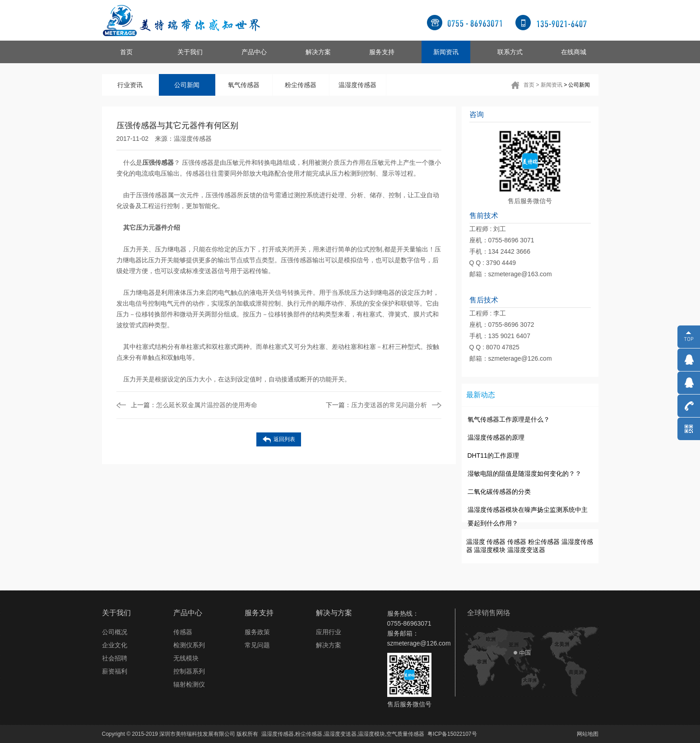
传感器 (496, 542)
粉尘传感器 (301, 85)
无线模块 (186, 658)
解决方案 (318, 52)
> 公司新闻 (577, 85)
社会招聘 (115, 658)
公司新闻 (187, 85)
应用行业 (329, 632)
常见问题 (257, 645)
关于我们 (190, 52)
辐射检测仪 (189, 684)
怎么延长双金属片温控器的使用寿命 (194, 405)
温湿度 (476, 542)
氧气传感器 (244, 85)
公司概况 (115, 632)
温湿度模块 (490, 550)
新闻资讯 (446, 52)
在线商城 (574, 52)
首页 (126, 52)
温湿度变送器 (526, 550)
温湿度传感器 (357, 85)
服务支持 (382, 52)
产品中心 (254, 52)
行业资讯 (130, 85)
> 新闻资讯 (549, 85)
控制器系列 (189, 671)
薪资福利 (115, 671)
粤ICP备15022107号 (452, 734)
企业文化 (115, 645)
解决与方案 (334, 613)
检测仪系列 (189, 645)
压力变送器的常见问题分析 (376, 405)
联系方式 (510, 52)
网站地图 (588, 734)
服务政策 (257, 632)
